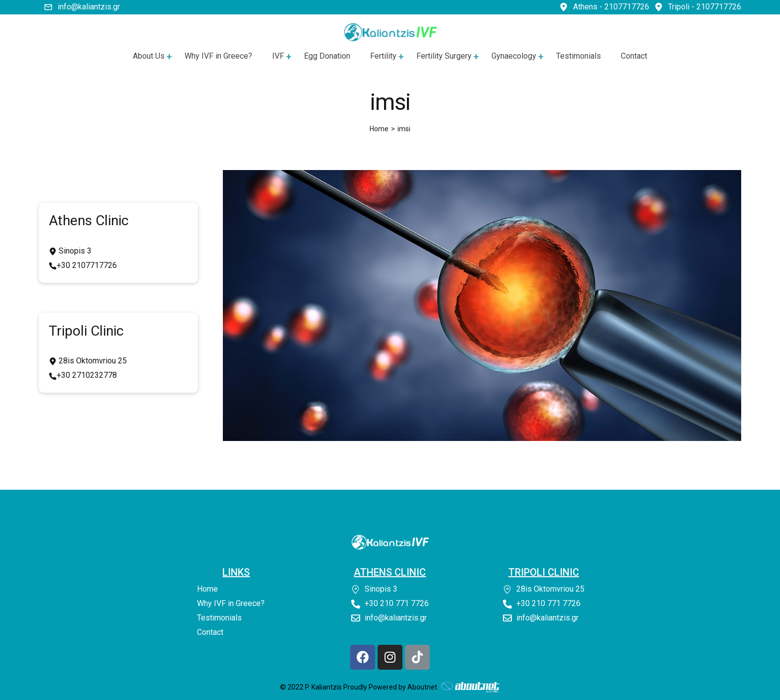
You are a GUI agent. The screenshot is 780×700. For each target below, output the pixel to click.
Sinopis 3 (74, 251)
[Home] (379, 129)
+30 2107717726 (87, 265)
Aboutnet (422, 687)
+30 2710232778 (87, 375)
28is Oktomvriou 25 (92, 361)
